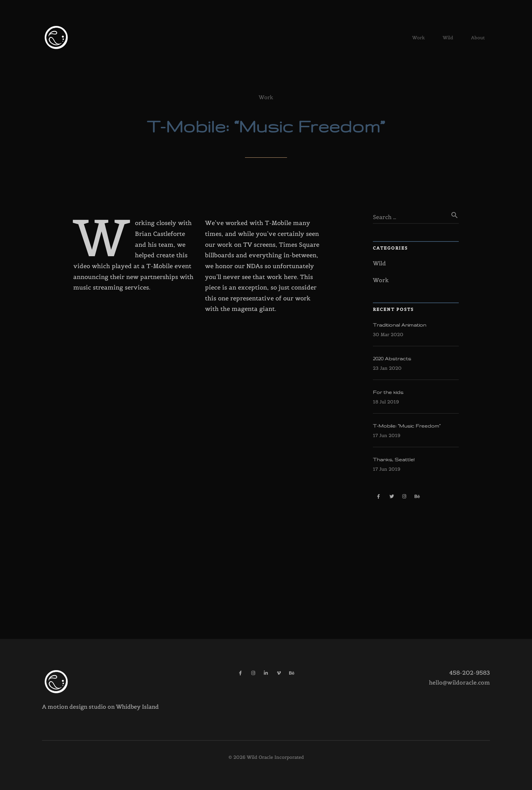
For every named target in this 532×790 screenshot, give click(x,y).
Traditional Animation (400, 325)
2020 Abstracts (392, 359)
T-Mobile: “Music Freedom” (407, 426)
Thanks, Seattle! (394, 459)
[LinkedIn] (266, 673)
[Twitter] (392, 496)
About (478, 40)
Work (418, 40)
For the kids (388, 392)
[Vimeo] (279, 673)
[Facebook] (379, 496)
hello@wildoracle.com (459, 682)
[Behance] (417, 496)
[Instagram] (404, 496)
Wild (448, 40)
